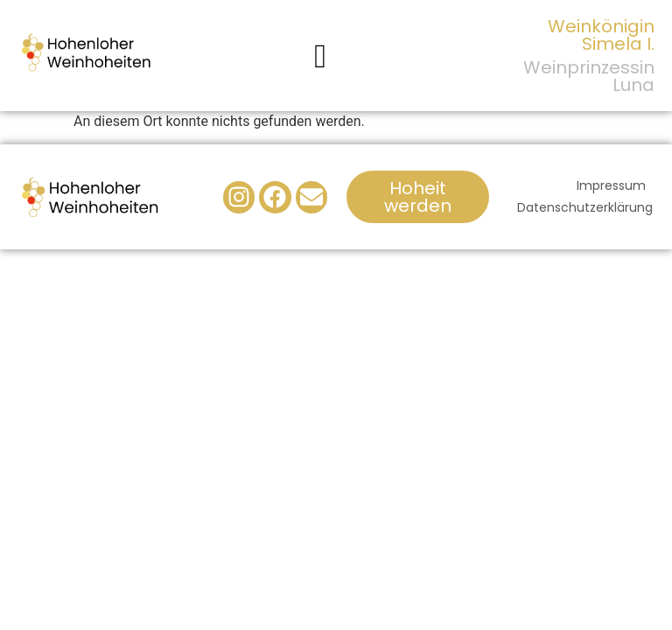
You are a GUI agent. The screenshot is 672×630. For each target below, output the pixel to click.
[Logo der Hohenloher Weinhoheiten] (87, 52)
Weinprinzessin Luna (589, 76)
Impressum (611, 185)
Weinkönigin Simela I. (601, 35)
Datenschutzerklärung (585, 207)
